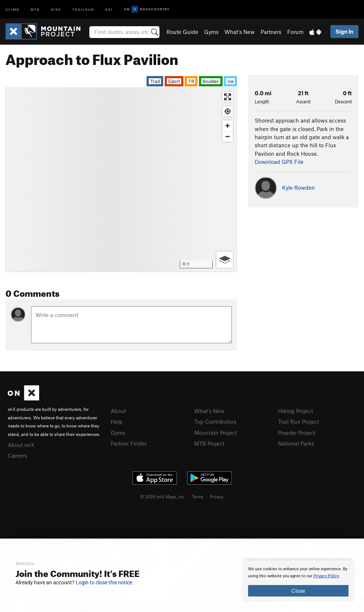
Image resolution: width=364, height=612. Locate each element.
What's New (240, 32)
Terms (198, 496)
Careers (17, 455)
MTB (35, 9)
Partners (271, 32)
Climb (13, 9)
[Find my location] (228, 111)
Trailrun (83, 9)
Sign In (344, 31)
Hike (56, 9)
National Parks (296, 443)
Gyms (211, 32)
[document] (298, 581)
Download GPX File (279, 162)
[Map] (121, 180)
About (118, 411)
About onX (21, 445)
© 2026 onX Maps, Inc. (163, 496)
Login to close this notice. (105, 582)
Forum (295, 32)
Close (298, 591)
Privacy (217, 496)
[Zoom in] (228, 126)
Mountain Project (216, 433)
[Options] (225, 260)
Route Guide (182, 32)
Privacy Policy (326, 576)
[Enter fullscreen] (228, 97)
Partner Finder (129, 443)
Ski (109, 9)
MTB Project (209, 443)
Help (117, 422)
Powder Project (297, 433)
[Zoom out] (228, 136)
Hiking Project (296, 411)
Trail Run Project (298, 422)
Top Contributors (215, 422)
